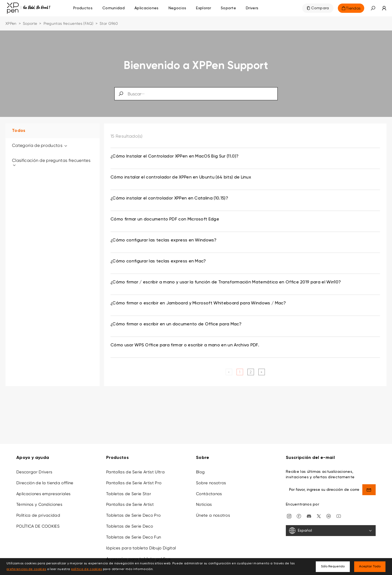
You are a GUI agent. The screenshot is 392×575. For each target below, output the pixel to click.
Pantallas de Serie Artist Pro (134, 479)
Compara (320, 8)
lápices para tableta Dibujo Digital (141, 544)
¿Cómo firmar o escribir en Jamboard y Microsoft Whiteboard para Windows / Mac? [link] (198, 303)
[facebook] (299, 512)
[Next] (261, 372)
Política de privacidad (38, 512)
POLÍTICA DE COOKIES (38, 522)
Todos (19, 131)
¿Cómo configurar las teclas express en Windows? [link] (163, 240)
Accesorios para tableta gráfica (138, 555)
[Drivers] (252, 8)
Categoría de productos (40, 145)
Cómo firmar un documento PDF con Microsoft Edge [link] (165, 219)
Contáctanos (209, 490)
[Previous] (229, 372)
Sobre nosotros (211, 479)
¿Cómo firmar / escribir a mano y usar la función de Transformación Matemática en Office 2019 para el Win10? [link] (226, 282)
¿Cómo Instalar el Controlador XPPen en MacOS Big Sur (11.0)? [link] (174, 156)
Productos (83, 8)
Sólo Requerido (333, 567)
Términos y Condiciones (39, 501)
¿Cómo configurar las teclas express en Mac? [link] (158, 261)
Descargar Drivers (34, 468)
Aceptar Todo (370, 567)
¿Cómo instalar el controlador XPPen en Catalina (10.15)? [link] (169, 198)
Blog (200, 468)
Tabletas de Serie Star (129, 490)
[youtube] (339, 512)
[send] (369, 486)
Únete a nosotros (213, 512)
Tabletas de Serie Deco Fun (134, 533)
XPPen (11, 23)
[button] (373, 8)
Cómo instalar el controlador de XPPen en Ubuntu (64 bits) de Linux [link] (181, 177)
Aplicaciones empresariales (43, 490)
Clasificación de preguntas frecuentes (51, 163)
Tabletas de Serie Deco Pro (133, 512)
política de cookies (87, 569)
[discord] (309, 512)
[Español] (331, 527)
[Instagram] (289, 512)
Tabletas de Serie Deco (130, 522)
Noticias (204, 501)
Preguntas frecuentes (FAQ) (68, 23)
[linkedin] (329, 512)
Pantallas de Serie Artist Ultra (135, 468)
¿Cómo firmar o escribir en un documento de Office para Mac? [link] (176, 324)
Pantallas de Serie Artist (130, 501)
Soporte (30, 23)
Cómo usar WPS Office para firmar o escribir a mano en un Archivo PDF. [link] (185, 345)
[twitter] (319, 512)
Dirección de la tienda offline (45, 479)
